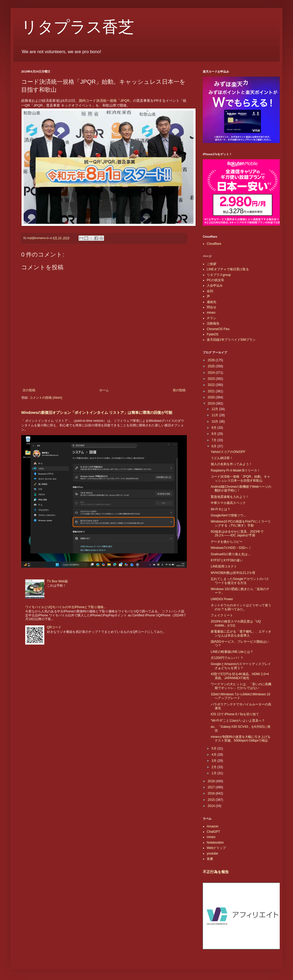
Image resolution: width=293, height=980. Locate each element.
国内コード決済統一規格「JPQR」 (106, 101)
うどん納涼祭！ (222, 458)
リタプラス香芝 (78, 27)
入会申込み (215, 285)
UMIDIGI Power (222, 599)
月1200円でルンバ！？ (227, 658)
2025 (212, 366)
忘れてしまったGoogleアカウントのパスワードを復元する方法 (240, 581)
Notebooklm (215, 843)
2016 (212, 793)
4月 (214, 755)
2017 (212, 787)
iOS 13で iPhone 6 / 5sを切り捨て (235, 714)
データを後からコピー (227, 542)
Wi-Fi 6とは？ (221, 509)
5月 (214, 748)
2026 (212, 360)
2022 (212, 385)
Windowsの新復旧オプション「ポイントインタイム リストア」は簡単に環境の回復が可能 (97, 413)
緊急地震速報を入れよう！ (230, 497)
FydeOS (213, 334)
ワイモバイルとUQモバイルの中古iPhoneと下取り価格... (66, 607)
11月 (215, 415)
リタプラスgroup (219, 275)
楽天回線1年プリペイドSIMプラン (231, 340)
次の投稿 (29, 390)
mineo (211, 313)
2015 (212, 800)
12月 (215, 409)
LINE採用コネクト (224, 566)
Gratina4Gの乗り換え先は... (230, 554)
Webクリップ (216, 848)
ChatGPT (213, 832)
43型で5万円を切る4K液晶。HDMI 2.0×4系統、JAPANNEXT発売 (240, 676)
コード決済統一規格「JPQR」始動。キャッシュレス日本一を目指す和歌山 (240, 478)
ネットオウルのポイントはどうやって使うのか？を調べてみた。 (241, 607)
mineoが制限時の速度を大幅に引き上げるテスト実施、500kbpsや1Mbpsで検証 (241, 739)
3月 (214, 761)
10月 (215, 422)
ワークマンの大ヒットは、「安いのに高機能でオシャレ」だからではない (241, 686)
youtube (212, 853)
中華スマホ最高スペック (228, 503)
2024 (212, 373)
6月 (214, 446)
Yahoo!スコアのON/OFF (228, 452)
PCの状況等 (215, 280)
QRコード (54, 627)
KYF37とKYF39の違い (227, 560)
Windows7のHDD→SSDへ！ (231, 548)
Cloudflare (214, 244)
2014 (212, 806)
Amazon (213, 826)
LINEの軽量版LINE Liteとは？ (232, 652)
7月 (214, 440)
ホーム (104, 390)
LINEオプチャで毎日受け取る (228, 269)
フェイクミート (222, 615)
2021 (212, 391)
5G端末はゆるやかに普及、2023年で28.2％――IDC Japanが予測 (237, 533)
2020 (212, 397)
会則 (210, 291)
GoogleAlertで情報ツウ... (228, 515)
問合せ (212, 307)
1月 (214, 773)
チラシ (212, 318)
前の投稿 (179, 390)
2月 (214, 767)
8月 (214, 434)
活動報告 (213, 323)
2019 (212, 403)
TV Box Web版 (57, 581)
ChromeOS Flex (218, 329)
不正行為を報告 (216, 872)
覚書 (210, 859)
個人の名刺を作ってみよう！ (231, 464)
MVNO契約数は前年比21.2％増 (233, 573)
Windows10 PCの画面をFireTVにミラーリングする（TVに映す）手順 (241, 523)
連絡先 (212, 302)
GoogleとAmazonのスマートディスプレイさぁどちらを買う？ (241, 666)
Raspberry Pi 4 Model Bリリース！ (236, 470)
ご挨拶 (212, 264)
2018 (212, 781)
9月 (214, 428)
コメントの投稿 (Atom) (46, 398)
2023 (212, 379)
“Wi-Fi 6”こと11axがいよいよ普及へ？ (238, 721)
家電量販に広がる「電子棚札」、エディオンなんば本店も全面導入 (241, 633)
